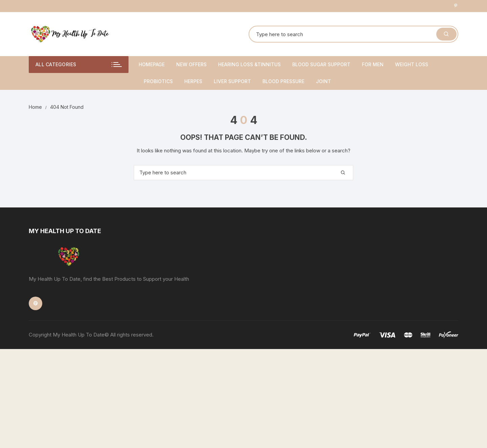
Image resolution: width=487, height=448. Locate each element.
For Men (373, 64)
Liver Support (232, 81)
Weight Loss (412, 64)
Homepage (152, 64)
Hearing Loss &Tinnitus (249, 64)
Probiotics (158, 81)
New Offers (191, 64)
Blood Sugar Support (321, 64)
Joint (323, 81)
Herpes (193, 81)
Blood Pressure (283, 81)
